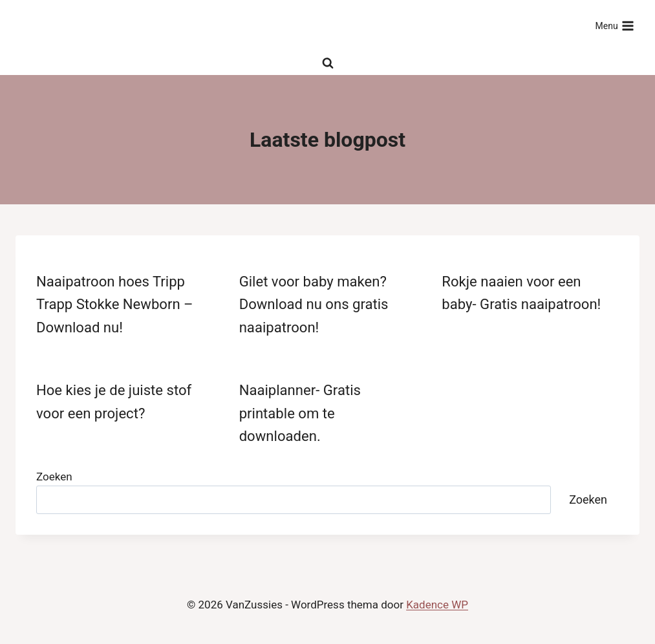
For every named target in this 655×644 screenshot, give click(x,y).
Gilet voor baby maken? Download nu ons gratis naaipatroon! (314, 304)
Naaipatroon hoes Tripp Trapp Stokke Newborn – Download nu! (115, 304)
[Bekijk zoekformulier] (328, 63)
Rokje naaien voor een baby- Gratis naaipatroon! (521, 293)
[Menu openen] (615, 26)
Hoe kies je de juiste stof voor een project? (114, 401)
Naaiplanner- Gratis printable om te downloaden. (300, 413)
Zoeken (54, 477)
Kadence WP (437, 605)
